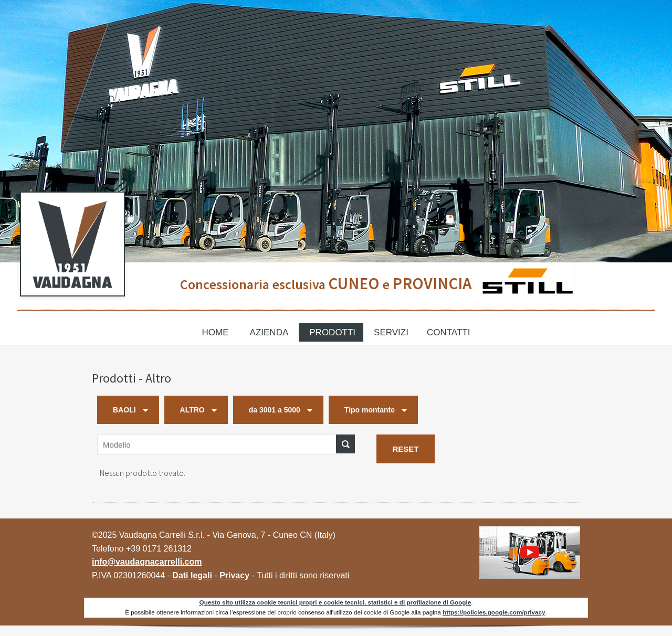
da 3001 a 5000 (275, 410)
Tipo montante (370, 410)
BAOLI (124, 410)
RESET (405, 449)
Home (216, 332)
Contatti (448, 332)
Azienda (269, 332)
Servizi (391, 332)
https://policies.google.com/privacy (494, 612)
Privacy (234, 575)
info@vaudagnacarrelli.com (147, 562)
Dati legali (192, 575)
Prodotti (332, 332)
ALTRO (192, 410)
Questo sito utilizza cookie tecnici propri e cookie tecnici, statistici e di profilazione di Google (335, 602)
